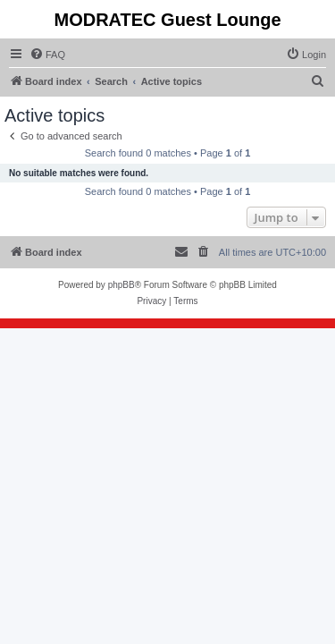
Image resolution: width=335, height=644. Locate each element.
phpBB (121, 285)
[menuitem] (47, 55)
